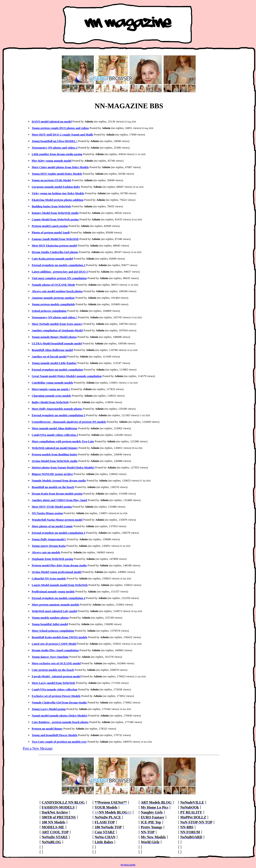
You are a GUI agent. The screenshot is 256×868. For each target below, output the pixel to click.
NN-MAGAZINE (128, 865)
